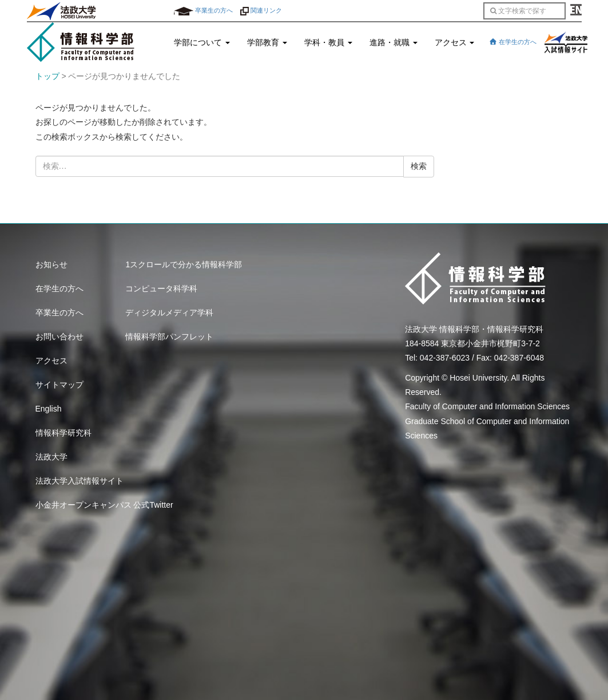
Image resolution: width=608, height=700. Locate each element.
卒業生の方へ (203, 10)
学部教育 (267, 42)
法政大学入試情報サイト (80, 481)
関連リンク (261, 10)
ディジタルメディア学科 (169, 313)
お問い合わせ (59, 337)
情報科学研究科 (63, 433)
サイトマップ (59, 385)
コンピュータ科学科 (161, 288)
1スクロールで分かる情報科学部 (184, 264)
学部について (202, 42)
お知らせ (51, 264)
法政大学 (51, 457)
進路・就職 (394, 42)
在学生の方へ (513, 42)
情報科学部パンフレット (169, 337)
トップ (47, 76)
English (49, 409)
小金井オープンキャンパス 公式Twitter (104, 505)
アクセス (455, 42)
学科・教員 (328, 42)
